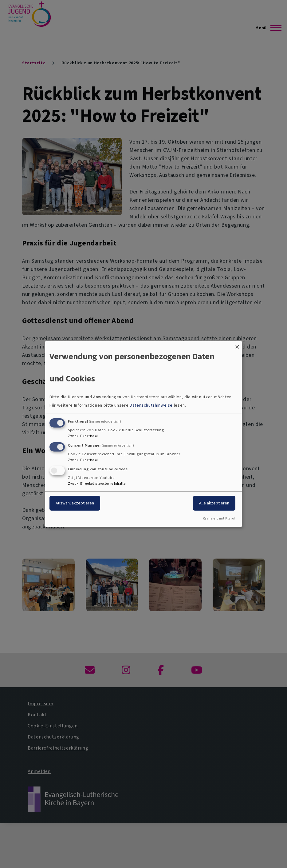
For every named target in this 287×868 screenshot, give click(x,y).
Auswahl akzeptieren (75, 503)
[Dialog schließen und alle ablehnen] (237, 345)
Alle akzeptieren (214, 503)
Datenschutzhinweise (151, 405)
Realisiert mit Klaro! (219, 518)
